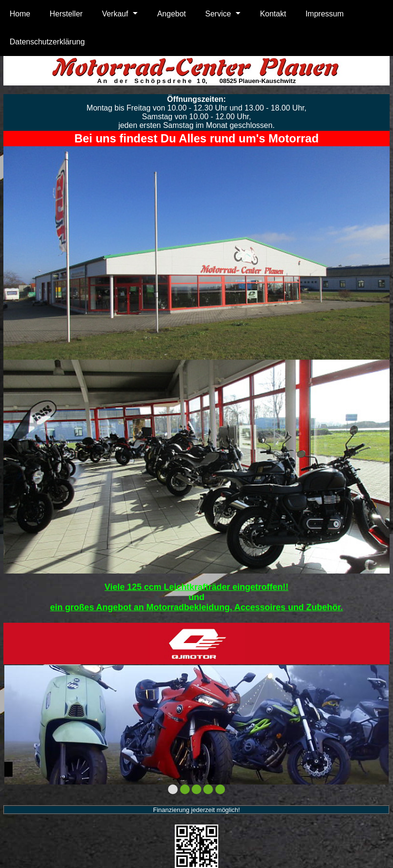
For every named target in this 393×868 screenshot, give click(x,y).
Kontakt (273, 14)
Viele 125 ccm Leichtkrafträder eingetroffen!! (197, 587)
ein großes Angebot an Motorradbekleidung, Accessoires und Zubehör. (197, 607)
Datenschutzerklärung (47, 42)
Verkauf (115, 14)
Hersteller (66, 14)
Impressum (325, 14)
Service (218, 14)
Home (20, 14)
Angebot (171, 14)
